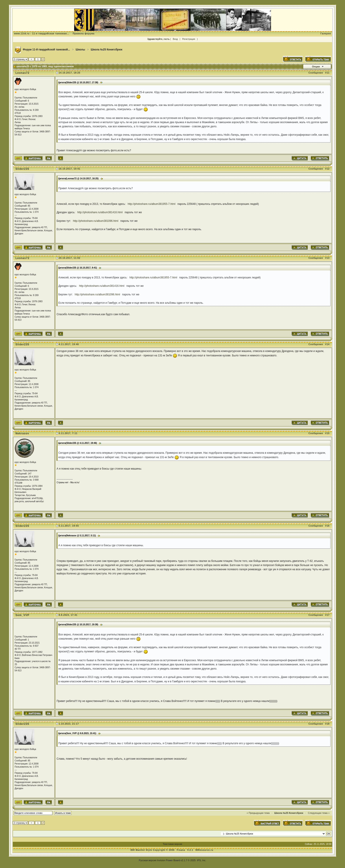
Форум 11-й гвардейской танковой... (47, 50)
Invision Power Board (169, 860)
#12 (327, 169)
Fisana (181, 850)
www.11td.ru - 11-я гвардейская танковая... (42, 34)
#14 (327, 344)
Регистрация (189, 39)
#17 (327, 615)
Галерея (326, 34)
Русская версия (148, 860)
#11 (327, 73)
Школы (80, 50)
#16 (327, 526)
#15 (327, 433)
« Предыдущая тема (258, 813)
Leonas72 (22, 73)
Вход (175, 39)
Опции (316, 67)
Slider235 (22, 169)
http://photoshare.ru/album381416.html (100, 212)
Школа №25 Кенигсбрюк (106, 50)
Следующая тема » (319, 813)
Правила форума (84, 34)
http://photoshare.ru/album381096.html (95, 221)
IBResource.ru (204, 850)
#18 (327, 724)
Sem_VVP (22, 615)
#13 (327, 258)
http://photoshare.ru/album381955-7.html (151, 204)
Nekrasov (22, 433)
